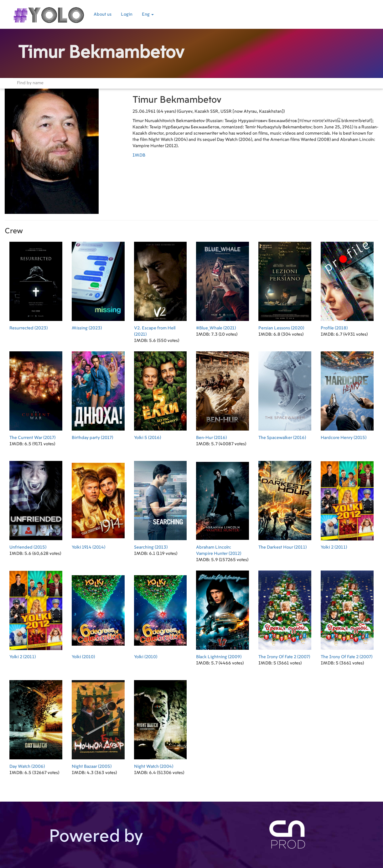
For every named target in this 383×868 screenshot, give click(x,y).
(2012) (223, 506)
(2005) (98, 723)
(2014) (98, 503)
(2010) (98, 613)
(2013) (160, 503)
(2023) (36, 284)
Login (127, 14)
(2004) (160, 723)
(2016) (160, 394)
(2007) (285, 613)
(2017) (36, 394)
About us (103, 14)
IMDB (139, 155)
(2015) (347, 394)
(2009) (223, 613)
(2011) (285, 503)
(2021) (160, 287)
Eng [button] (148, 14)
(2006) (36, 723)
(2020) (285, 284)
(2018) (347, 284)
